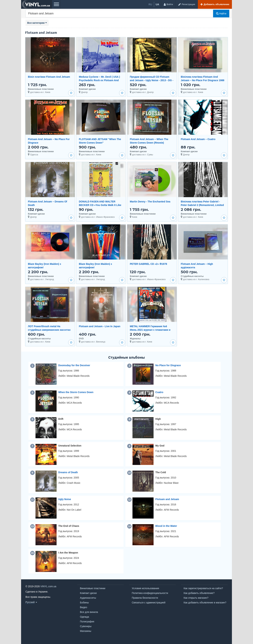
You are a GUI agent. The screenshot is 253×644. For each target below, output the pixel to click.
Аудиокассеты (88, 598)
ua (157, 4)
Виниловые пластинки (93, 588)
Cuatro (159, 392)
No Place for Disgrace (168, 365)
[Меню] (56, 4)
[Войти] (168, 4)
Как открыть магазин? (196, 598)
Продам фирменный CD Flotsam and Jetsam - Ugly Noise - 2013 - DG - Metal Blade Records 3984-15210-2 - (152, 80)
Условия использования (145, 588)
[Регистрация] (187, 4)
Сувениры (86, 626)
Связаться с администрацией (149, 603)
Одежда (85, 617)
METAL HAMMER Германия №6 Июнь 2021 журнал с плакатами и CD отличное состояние (150, 330)
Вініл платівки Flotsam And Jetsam (49, 77)
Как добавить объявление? (199, 593)
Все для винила (89, 612)
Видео (84, 607)
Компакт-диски (88, 593)
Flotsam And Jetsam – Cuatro (198, 139)
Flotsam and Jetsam (167, 499)
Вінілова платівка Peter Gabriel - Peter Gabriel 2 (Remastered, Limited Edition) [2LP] (202, 205)
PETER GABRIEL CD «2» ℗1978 (148, 264)
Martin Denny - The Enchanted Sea (150, 202)
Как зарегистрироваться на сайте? (203, 588)
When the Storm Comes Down (76, 392)
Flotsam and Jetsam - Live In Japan (100, 326)
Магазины (86, 631)
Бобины (84, 603)
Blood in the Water (166, 526)
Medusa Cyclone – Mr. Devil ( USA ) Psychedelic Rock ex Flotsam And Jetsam (99, 80)
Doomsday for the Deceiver (74, 365)
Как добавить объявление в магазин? (205, 603)
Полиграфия (87, 622)
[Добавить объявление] (215, 4)
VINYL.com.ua (48, 586)
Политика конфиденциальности (150, 593)
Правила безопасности (145, 598)
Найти (221, 14)
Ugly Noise (65, 499)
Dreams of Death (68, 472)
